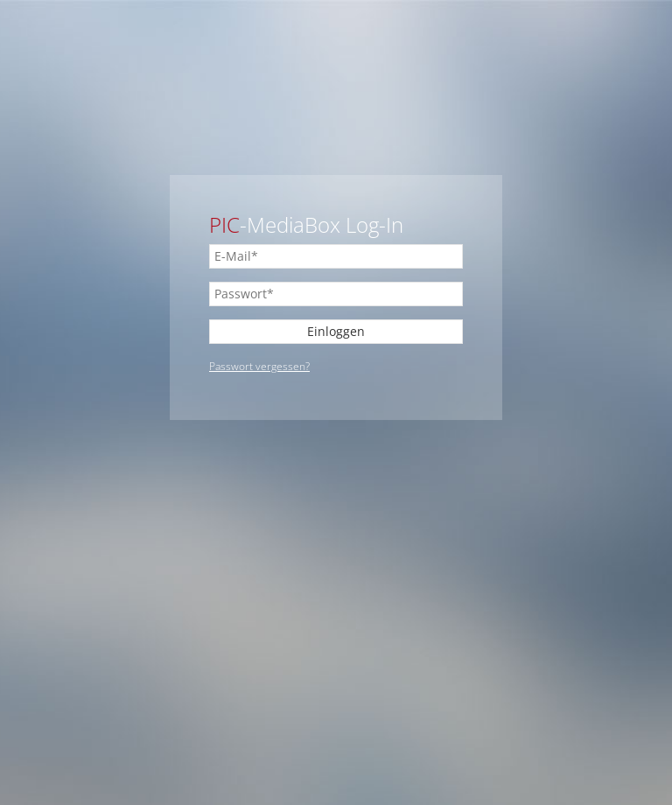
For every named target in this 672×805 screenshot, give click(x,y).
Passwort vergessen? (259, 366)
